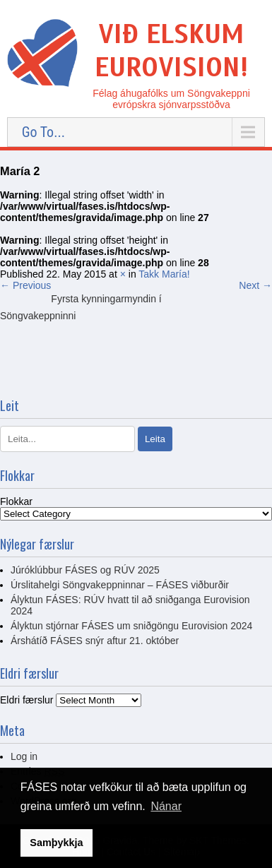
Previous (25, 285)
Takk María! (164, 274)
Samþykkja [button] (56, 843)
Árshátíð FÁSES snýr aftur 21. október (95, 641)
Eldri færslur (26, 700)
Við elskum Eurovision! (171, 51)
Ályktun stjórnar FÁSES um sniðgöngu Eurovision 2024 (131, 626)
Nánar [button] (166, 806)
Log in (24, 756)
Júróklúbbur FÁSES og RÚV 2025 (85, 570)
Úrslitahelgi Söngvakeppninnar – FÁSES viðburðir (120, 585)
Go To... (43, 132)
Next (255, 285)
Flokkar (16, 501)
